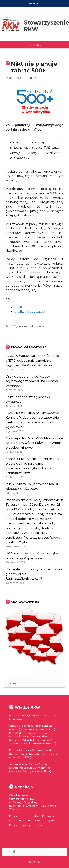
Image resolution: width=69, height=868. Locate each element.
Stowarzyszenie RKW (47, 26)
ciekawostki (26, 326)
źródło (19, 307)
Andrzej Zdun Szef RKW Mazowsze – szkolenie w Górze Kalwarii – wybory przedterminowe (34, 443)
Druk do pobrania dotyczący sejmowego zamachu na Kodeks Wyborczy (32, 381)
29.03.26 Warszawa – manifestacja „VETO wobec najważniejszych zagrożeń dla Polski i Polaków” (32, 360)
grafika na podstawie (30, 312)
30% (13, 326)
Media (40, 326)
